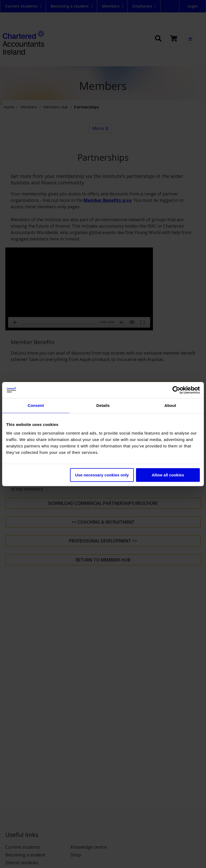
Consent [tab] (36, 405)
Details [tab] (103, 405)
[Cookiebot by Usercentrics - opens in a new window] (176, 390)
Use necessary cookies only (102, 475)
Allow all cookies (168, 475)
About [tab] (170, 405)
